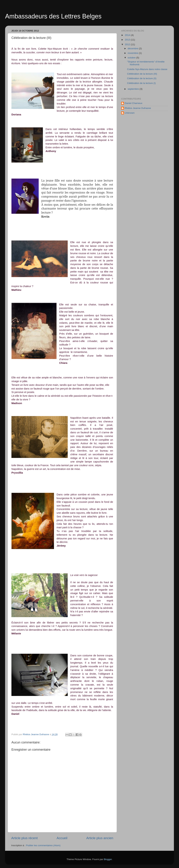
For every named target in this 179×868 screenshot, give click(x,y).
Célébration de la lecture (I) (141, 83)
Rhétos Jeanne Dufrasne (138, 108)
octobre (132, 58)
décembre (133, 48)
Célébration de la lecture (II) (142, 78)
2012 (128, 44)
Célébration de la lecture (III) (142, 74)
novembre (133, 53)
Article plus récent (24, 838)
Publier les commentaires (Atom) (43, 845)
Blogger (108, 859)
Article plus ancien (100, 838)
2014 (128, 35)
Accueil (62, 838)
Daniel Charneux (134, 103)
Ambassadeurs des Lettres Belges (53, 16)
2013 (128, 40)
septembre (134, 89)
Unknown (130, 113)
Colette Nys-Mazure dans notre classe (147, 69)
